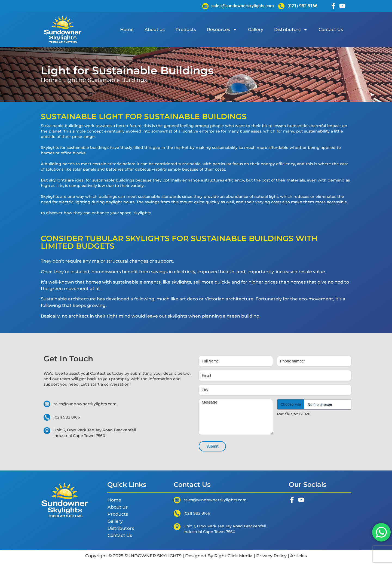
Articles (298, 556)
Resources (222, 30)
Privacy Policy (271, 556)
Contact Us (331, 30)
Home (127, 30)
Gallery (256, 30)
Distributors (291, 30)
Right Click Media (233, 556)
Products (186, 30)
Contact (98, 373)
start (95, 384)
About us (155, 30)
